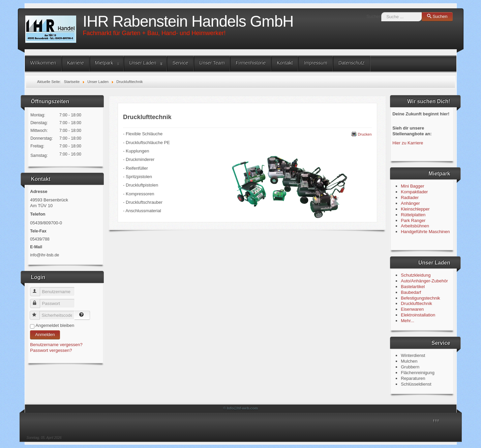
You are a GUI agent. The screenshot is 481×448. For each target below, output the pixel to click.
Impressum (315, 63)
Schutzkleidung (416, 275)
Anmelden (45, 334)
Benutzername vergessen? (56, 345)
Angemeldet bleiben (55, 325)
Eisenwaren (412, 309)
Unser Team (212, 63)
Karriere (76, 63)
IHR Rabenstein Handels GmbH (188, 21)
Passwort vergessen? (51, 350)
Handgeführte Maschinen (425, 232)
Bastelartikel (413, 287)
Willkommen (43, 63)
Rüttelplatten (413, 215)
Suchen (374, 16)
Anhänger (410, 203)
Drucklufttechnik (416, 303)
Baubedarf (411, 292)
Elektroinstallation (418, 315)
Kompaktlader (414, 192)
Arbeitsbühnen (415, 226)
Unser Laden (143, 63)
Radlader (410, 198)
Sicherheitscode (38, 313)
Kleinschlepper (415, 209)
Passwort (38, 301)
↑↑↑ (436, 421)
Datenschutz (352, 63)
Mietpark (104, 63)
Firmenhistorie (251, 63)
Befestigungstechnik (420, 298)
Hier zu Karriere (408, 143)
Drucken (362, 134)
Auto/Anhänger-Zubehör (424, 281)
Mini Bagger (413, 186)
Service (180, 63)
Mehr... (408, 321)
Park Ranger (413, 220)
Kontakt (285, 63)
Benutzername (38, 289)
